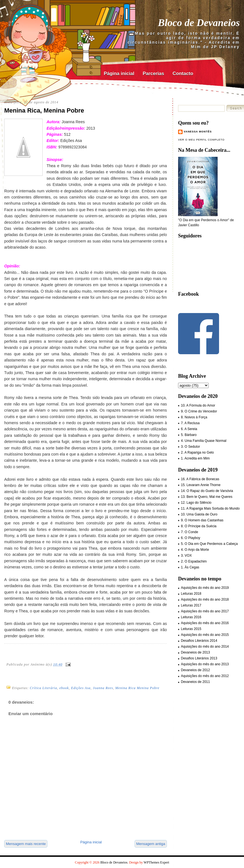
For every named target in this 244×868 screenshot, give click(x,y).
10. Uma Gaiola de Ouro (199, 514)
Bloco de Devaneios (199, 23)
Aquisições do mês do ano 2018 (205, 599)
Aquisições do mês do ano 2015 (205, 635)
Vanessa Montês (198, 132)
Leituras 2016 (191, 617)
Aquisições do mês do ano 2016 (205, 623)
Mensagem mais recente (26, 844)
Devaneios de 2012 (195, 670)
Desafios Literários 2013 (199, 658)
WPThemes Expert (156, 862)
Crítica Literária (43, 688)
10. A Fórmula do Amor (198, 405)
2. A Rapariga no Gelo (197, 452)
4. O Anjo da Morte (195, 550)
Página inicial (119, 73)
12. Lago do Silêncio (196, 503)
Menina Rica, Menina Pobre (44, 110)
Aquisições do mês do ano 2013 (205, 664)
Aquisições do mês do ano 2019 (205, 588)
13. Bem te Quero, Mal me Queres (207, 497)
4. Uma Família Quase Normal (204, 441)
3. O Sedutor (190, 447)
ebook (64, 688)
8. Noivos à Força (194, 417)
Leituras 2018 (191, 594)
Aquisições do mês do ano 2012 (205, 676)
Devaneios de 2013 (195, 652)
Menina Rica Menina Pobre (137, 688)
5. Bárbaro (189, 435)
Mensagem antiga (151, 844)
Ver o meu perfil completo (201, 140)
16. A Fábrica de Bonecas (200, 479)
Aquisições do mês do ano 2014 (205, 647)
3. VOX (186, 556)
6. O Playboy (191, 538)
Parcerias (154, 73)
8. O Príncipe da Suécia (199, 526)
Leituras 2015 (191, 629)
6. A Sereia (189, 429)
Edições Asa (81, 688)
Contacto (183, 73)
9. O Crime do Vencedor (199, 411)
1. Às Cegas (190, 567)
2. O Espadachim (194, 561)
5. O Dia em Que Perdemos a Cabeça (209, 544)
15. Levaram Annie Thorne (201, 485)
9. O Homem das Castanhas (202, 520)
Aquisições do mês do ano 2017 (205, 611)
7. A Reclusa (190, 423)
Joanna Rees (103, 688)
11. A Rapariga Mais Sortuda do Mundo (210, 508)
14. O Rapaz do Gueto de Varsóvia (207, 491)
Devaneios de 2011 (195, 682)
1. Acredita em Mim (195, 458)
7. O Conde (189, 532)
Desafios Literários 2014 (199, 641)
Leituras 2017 (191, 605)
